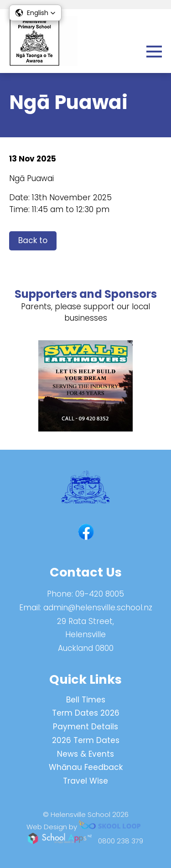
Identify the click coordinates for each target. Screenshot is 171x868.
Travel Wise (85, 781)
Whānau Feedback (86, 767)
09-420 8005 (100, 594)
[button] (35, 13)
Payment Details (85, 727)
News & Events (85, 754)
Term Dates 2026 (86, 713)
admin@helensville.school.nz (98, 608)
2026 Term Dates (86, 740)
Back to (33, 240)
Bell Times (86, 700)
